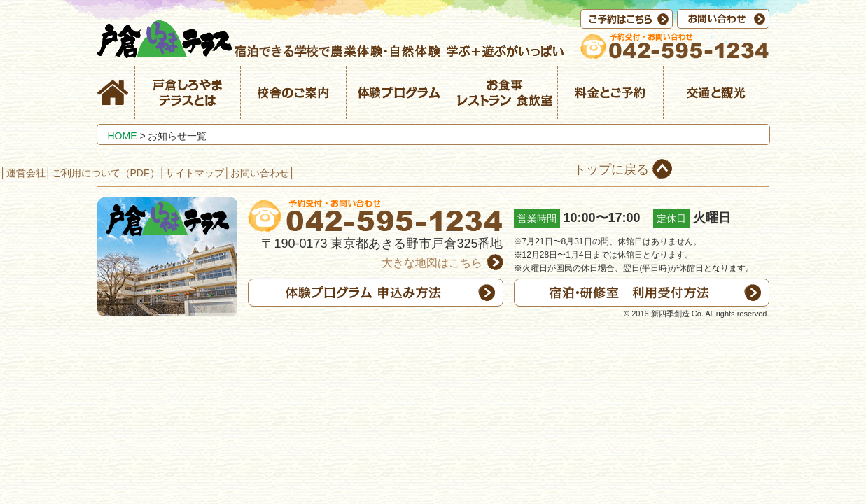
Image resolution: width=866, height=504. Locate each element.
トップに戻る (611, 169)
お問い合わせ (260, 173)
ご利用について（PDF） (106, 173)
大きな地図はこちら (432, 263)
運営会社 (26, 173)
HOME (123, 136)
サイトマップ (195, 173)
